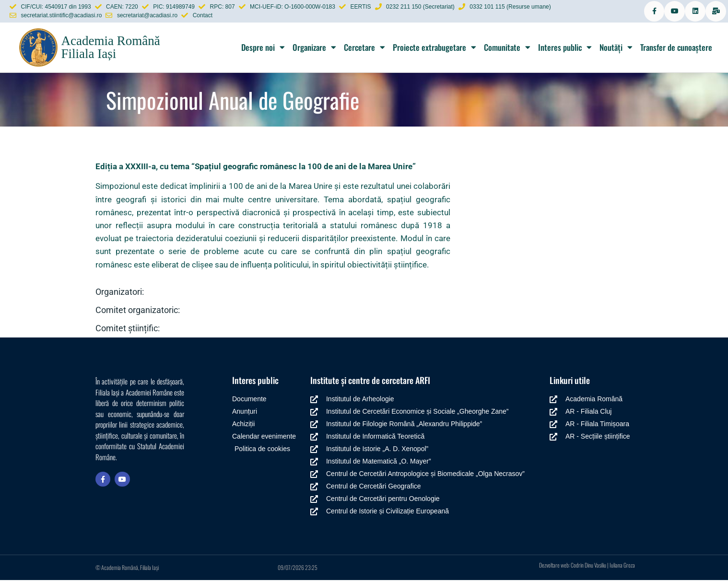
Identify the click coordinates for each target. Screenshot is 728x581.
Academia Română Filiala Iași (110, 48)
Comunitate (507, 48)
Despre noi (263, 48)
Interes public (565, 48)
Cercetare (364, 48)
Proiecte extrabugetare (434, 48)
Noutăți (616, 48)
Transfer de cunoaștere (676, 48)
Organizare (314, 48)
